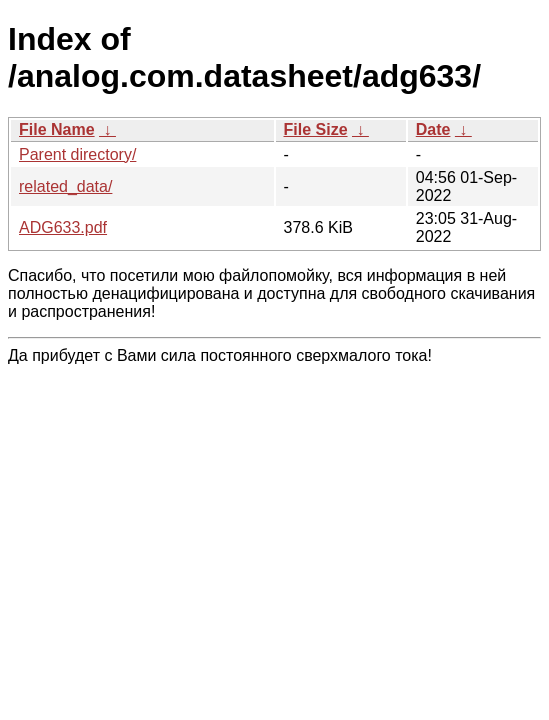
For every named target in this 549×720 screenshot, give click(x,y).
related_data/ (65, 186)
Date (433, 129)
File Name (57, 129)
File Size (316, 129)
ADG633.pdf (63, 227)
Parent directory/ (77, 154)
